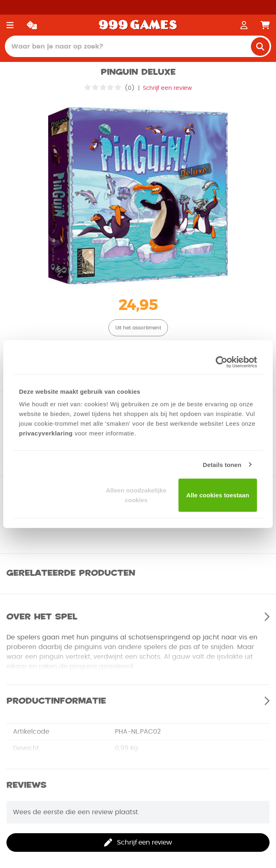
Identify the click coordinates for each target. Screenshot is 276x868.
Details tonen (222, 464)
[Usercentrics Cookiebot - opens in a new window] (222, 362)
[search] (260, 47)
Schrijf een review (167, 88)
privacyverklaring (46, 433)
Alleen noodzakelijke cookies (136, 495)
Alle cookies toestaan (218, 495)
